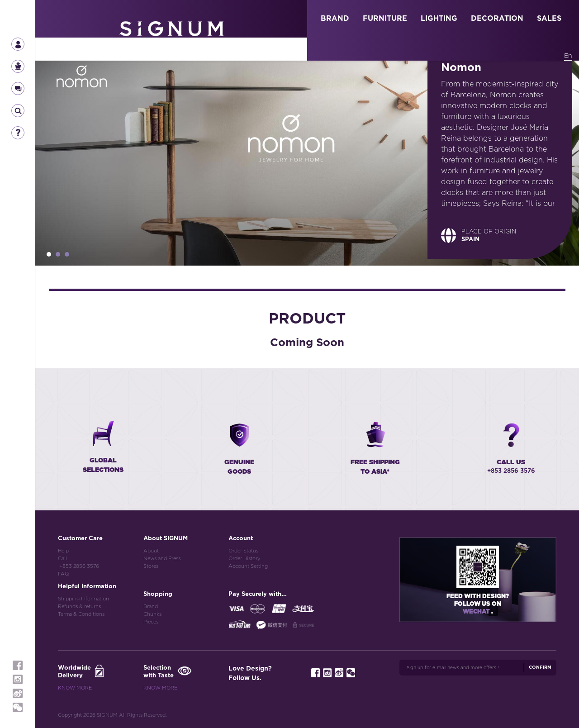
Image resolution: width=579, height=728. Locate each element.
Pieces (151, 622)
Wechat (477, 612)
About (151, 551)
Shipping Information (83, 599)
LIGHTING (439, 19)
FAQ (63, 574)
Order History (244, 559)
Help (63, 551)
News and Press (162, 559)
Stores (151, 566)
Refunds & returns (79, 607)
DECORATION (497, 19)
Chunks (152, 614)
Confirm (540, 667)
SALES (549, 19)
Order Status (243, 551)
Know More (75, 688)
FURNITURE (385, 19)
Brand (151, 607)
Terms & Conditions (81, 614)
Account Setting (248, 566)
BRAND (335, 19)
